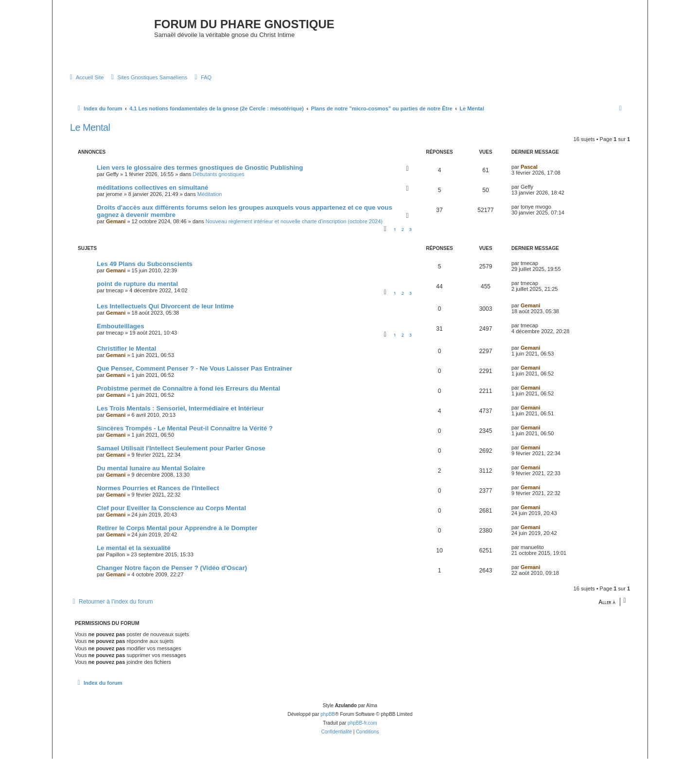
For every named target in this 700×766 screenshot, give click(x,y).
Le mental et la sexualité (134, 556)
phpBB (328, 721)
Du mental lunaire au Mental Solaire (151, 476)
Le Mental (90, 135)
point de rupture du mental (137, 292)
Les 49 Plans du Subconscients (145, 272)
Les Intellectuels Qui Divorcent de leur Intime (165, 314)
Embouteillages (120, 334)
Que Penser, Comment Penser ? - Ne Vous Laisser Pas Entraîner (194, 376)
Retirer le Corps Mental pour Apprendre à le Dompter (177, 536)
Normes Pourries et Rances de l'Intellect (158, 496)
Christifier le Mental (126, 356)
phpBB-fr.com (362, 730)
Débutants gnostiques (218, 181)
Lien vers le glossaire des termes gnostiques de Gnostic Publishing (200, 175)
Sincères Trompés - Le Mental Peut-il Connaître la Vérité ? (185, 436)
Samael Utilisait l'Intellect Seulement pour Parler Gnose (181, 456)
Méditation (210, 201)
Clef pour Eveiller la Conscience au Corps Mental (171, 516)
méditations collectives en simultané (152, 195)
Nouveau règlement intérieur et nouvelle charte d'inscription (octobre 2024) (294, 229)
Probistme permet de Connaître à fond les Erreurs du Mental (188, 396)
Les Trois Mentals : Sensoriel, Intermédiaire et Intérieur (180, 416)
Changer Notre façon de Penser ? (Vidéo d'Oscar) (172, 576)
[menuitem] (85, 85)
